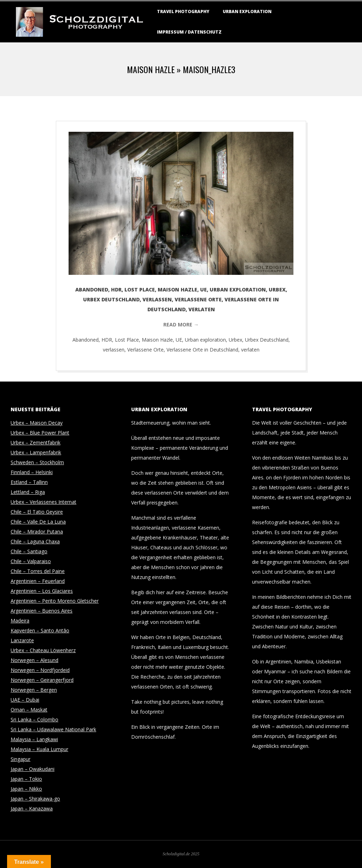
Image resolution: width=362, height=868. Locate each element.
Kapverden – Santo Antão (40, 630)
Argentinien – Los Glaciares (42, 591)
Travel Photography (183, 11)
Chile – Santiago (29, 551)
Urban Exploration (247, 11)
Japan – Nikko (26, 789)
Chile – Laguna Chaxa (35, 541)
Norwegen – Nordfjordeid (40, 670)
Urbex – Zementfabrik (36, 442)
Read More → (181, 324)
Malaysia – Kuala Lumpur (39, 749)
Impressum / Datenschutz (189, 32)
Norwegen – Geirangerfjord (42, 680)
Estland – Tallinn (29, 482)
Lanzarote (22, 640)
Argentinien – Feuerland (38, 581)
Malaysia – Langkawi (34, 739)
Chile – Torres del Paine (38, 571)
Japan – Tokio (26, 779)
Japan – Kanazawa (32, 808)
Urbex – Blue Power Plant (40, 433)
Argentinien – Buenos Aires (42, 611)
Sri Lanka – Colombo (34, 719)
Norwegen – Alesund (34, 660)
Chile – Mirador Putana (37, 532)
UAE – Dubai (25, 700)
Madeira (20, 621)
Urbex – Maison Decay (37, 423)
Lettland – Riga (28, 492)
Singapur (21, 759)
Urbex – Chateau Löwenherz (43, 650)
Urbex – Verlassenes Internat (43, 502)
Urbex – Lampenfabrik (36, 452)
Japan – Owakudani (33, 769)
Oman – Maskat (29, 710)
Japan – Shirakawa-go (35, 799)
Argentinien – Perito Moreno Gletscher (55, 601)
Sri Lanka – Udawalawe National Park (53, 729)
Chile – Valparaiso (31, 561)
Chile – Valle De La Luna (38, 522)
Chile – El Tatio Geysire (37, 512)
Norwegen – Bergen (34, 690)
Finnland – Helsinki (32, 472)
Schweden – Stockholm (37, 462)
